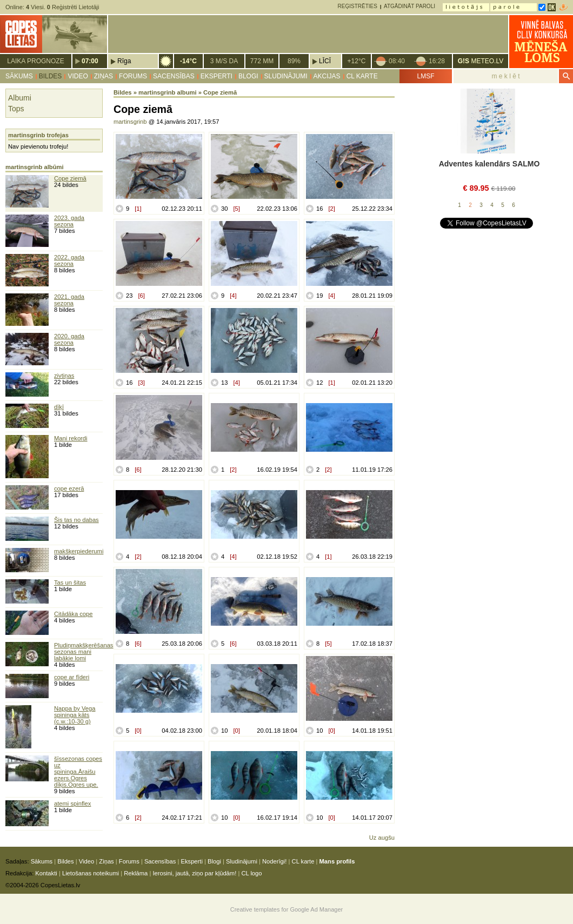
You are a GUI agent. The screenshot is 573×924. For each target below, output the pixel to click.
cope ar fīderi (72, 677)
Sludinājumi (286, 76)
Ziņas (104, 76)
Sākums (19, 76)
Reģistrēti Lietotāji (73, 7)
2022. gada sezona (69, 260)
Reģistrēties (358, 6)
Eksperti (216, 76)
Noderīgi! (274, 861)
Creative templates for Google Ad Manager (287, 909)
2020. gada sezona (69, 339)
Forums (133, 76)
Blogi (248, 76)
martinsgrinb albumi (168, 92)
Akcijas (327, 76)
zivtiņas (64, 376)
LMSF (425, 76)
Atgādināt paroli (409, 6)
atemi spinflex (72, 804)
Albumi (20, 98)
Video (78, 76)
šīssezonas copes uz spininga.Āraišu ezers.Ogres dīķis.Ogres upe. (78, 772)
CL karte (362, 76)
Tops (16, 109)
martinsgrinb (130, 122)
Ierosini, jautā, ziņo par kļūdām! (194, 873)
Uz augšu (382, 838)
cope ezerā (69, 488)
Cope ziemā (70, 178)
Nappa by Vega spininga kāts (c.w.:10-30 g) (75, 715)
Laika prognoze (35, 61)
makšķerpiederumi (79, 551)
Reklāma (136, 873)
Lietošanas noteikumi (91, 873)
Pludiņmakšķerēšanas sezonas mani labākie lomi (84, 652)
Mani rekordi (71, 438)
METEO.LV (481, 61)
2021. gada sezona (69, 300)
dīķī (59, 407)
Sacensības (174, 76)
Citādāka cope (74, 614)
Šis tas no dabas (76, 520)
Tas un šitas (70, 582)
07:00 (90, 61)
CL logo (251, 873)
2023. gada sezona (69, 221)
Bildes (51, 76)
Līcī (325, 61)
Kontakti (46, 873)
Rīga (124, 61)
